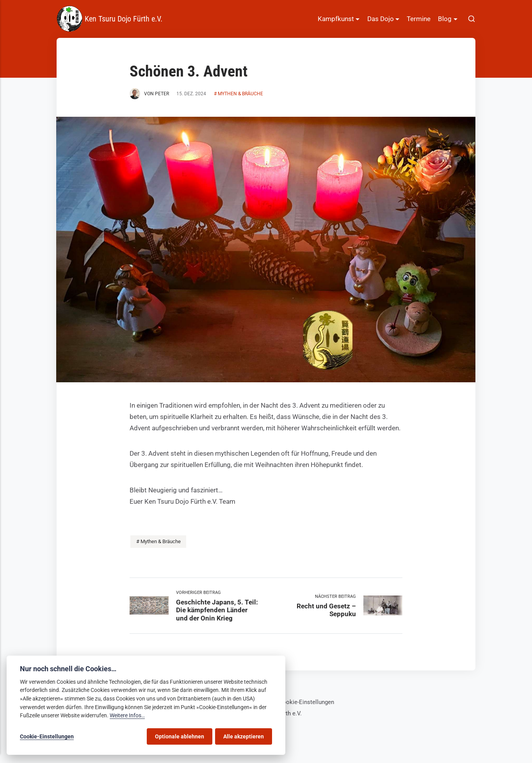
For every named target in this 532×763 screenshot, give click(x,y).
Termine (419, 19)
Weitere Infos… (127, 716)
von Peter (149, 94)
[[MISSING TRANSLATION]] (472, 19)
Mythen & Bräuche (240, 94)
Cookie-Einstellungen (306, 702)
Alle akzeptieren (244, 736)
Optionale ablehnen (180, 736)
